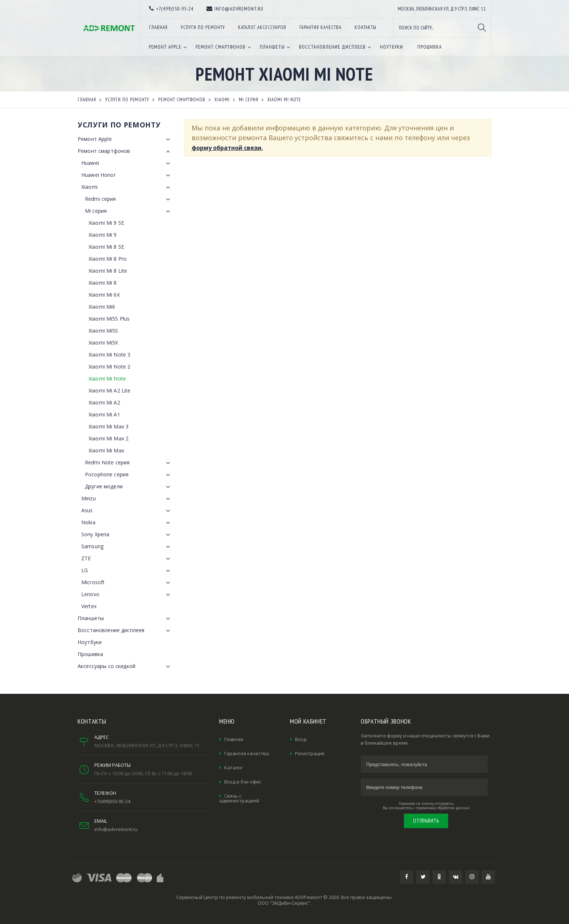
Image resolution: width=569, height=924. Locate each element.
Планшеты (125, 619)
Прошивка (90, 654)
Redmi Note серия (129, 463)
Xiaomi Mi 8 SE (106, 247)
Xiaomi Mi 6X (104, 295)
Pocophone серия (129, 475)
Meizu (127, 499)
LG (127, 571)
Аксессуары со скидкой (125, 667)
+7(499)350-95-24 (112, 801)
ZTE (127, 559)
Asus (127, 511)
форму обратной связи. (227, 148)
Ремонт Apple (125, 139)
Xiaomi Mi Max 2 (109, 438)
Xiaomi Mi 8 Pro (108, 259)
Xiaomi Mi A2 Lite (109, 390)
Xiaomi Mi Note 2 (109, 367)
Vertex (89, 606)
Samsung (127, 547)
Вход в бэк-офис (243, 782)
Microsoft (127, 583)
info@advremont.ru (116, 829)
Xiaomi (127, 187)
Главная (234, 739)
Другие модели (129, 487)
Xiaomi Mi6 (102, 307)
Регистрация (310, 753)
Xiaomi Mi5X (103, 343)
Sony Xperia (127, 535)
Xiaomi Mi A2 (104, 402)
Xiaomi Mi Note (107, 378)
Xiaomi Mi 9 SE (106, 223)
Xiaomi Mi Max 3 (109, 426)
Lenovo (127, 595)
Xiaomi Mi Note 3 (109, 355)
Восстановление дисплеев (125, 631)
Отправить (426, 821)
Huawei (127, 163)
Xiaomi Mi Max (106, 450)
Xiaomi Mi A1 (104, 414)
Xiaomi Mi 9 (103, 235)
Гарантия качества (247, 753)
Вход (301, 739)
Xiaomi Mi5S (103, 331)
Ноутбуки (90, 642)
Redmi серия (129, 199)
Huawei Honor (127, 175)
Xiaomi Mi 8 (103, 283)
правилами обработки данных (443, 808)
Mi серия (129, 211)
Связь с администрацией (239, 798)
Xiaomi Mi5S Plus (109, 319)
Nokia (127, 523)
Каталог (234, 768)
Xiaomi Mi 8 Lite (108, 271)
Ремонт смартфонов (125, 151)
